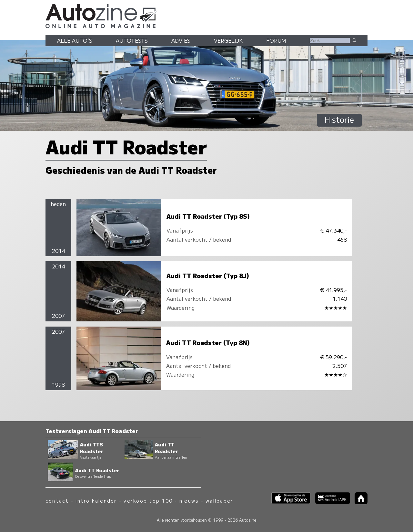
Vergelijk (228, 40)
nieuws (189, 501)
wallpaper (219, 501)
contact (57, 501)
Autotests (132, 40)
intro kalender (96, 501)
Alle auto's (75, 40)
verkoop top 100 (148, 501)
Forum (276, 40)
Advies (181, 40)
